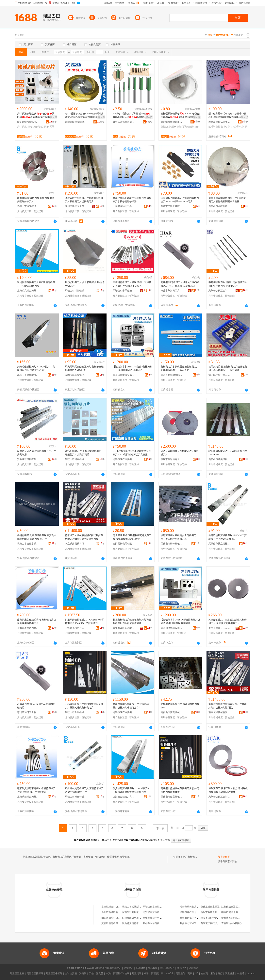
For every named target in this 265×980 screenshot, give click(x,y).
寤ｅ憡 (53, 117)
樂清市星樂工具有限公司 (172, 206)
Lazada (250, 973)
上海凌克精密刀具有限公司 (28, 291)
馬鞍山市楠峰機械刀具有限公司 (172, 544)
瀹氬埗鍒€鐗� (41, 127)
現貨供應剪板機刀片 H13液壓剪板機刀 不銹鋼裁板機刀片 (36, 284)
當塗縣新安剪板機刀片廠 (114, 907)
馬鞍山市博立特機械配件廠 (28, 206)
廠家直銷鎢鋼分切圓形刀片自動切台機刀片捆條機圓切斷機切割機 (227, 200)
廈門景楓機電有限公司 (124, 544)
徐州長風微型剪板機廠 (155, 918)
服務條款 (141, 968)
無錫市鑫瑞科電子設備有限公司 (172, 459)
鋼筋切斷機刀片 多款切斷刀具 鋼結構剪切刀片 (85, 284)
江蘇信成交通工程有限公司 (236, 907)
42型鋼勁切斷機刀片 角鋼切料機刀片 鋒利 (180, 706)
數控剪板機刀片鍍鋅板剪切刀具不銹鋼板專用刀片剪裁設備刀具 (132, 621)
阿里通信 (180, 973)
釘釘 (220, 973)
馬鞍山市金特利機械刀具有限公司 (219, 206)
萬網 (190, 973)
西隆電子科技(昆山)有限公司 (216, 923)
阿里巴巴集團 (17, 973)
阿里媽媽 (137, 973)
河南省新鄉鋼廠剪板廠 (134, 912)
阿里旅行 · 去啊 (121, 973)
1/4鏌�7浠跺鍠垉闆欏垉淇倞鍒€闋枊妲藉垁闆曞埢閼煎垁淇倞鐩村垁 (132, 116)
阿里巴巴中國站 (54, 973)
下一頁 (160, 828)
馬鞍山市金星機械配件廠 (76, 712)
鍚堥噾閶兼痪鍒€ (186, 127)
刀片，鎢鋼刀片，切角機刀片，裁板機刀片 (180, 453)
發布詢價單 (224, 857)
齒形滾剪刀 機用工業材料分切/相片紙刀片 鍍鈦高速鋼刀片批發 (228, 790)
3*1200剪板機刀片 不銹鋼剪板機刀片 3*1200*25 (228, 453)
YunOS (169, 973)
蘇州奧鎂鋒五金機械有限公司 (76, 206)
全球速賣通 (71, 973)
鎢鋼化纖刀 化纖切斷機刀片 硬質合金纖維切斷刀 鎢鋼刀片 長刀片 (37, 537)
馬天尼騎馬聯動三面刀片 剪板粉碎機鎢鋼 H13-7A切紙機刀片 (84, 368)
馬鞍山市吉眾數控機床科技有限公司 (124, 291)
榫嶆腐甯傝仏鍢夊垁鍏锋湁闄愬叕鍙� (219, 122)
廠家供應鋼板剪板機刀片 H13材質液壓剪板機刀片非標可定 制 (132, 706)
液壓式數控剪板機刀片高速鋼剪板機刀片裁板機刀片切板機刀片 (84, 200)
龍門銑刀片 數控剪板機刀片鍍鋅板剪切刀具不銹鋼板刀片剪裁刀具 (228, 368)
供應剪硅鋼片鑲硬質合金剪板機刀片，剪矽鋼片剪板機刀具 (178, 537)
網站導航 (193, 968)
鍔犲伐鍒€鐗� (25, 127)
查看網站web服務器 (232, 923)
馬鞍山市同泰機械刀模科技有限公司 (76, 459)
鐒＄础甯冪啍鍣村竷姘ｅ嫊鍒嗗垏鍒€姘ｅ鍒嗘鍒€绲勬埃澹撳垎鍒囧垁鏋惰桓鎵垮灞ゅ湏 (227, 116)
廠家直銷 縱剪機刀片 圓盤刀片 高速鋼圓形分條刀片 (36, 200)
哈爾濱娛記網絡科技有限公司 (237, 918)
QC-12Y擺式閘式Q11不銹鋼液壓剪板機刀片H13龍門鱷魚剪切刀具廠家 (132, 453)
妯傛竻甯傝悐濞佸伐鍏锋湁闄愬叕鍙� (124, 122)
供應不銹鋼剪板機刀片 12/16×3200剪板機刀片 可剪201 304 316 (228, 537)
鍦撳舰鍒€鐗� (168, 127)
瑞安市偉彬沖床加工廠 (212, 918)
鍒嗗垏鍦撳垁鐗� (218, 127)
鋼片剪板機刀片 (191, 857)
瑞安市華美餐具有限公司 (193, 907)
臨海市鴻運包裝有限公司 (234, 912)
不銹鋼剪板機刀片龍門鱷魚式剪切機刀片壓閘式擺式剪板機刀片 (84, 706)
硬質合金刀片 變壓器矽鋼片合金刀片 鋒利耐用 (36, 453)
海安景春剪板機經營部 (155, 912)
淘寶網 (83, 973)
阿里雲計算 (157, 973)
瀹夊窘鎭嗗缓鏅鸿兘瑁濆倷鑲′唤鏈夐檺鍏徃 (28, 122)
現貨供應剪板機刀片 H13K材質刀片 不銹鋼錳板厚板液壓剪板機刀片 (131, 790)
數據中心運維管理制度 (192, 923)
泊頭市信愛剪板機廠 (112, 918)
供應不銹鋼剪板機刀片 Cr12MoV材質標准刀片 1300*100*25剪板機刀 (84, 621)
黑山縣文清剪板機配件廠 (135, 923)
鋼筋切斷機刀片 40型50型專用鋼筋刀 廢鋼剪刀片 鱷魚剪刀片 (84, 453)
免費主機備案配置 (210, 907)
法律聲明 (129, 968)
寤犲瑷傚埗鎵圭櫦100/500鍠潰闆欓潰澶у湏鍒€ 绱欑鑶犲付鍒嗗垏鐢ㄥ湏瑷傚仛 (85, 116)
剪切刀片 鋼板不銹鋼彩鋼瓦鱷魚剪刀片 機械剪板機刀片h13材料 (132, 537)
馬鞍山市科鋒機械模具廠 (76, 291)
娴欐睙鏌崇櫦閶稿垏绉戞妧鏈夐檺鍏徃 (76, 122)
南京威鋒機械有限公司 (76, 544)
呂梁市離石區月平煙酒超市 (194, 912)
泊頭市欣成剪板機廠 (133, 918)
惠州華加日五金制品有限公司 (219, 291)
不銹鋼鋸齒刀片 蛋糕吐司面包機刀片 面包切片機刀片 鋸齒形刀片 (228, 284)
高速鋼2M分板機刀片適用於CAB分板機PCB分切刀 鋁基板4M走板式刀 (180, 284)
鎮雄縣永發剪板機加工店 (156, 923)
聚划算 (100, 973)
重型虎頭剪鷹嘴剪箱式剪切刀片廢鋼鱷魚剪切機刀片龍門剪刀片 (227, 706)
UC (197, 973)
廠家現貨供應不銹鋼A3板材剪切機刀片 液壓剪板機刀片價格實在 (36, 790)
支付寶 (204, 973)
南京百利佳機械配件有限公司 (172, 375)
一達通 (241, 973)
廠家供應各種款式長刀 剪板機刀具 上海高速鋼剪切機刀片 (37, 621)
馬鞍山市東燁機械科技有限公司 (28, 375)
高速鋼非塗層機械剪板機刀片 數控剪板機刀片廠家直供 (180, 790)
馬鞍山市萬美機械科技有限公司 (219, 459)
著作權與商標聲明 (112, 968)
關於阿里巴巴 (167, 968)
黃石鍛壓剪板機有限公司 (114, 923)
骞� (53, 122)
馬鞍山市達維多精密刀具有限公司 (28, 544)
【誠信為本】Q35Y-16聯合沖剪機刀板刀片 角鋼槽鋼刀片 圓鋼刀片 (133, 368)
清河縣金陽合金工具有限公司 (219, 375)
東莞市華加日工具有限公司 (172, 291)
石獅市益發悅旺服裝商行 (214, 912)
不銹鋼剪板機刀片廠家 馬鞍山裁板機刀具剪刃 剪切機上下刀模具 (132, 284)
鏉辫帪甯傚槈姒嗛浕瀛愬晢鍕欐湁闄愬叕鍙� (172, 122)
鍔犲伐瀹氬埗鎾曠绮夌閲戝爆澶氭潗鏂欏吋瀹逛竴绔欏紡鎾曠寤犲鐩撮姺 (37, 116)
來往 (213, 973)
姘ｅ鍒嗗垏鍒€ (236, 127)
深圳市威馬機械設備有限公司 (76, 375)
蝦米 (146, 973)
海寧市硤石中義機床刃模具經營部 (124, 459)
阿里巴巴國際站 (35, 973)
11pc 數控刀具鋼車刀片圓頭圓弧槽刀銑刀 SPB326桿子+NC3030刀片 (180, 200)
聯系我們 (181, 968)
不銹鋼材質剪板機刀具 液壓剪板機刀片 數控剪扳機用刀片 (84, 790)
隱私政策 (153, 968)
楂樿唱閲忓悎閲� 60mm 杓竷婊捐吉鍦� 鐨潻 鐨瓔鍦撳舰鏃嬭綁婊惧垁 (180, 116)
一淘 (108, 973)
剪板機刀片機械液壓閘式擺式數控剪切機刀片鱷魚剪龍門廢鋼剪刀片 (84, 537)
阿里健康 (230, 973)
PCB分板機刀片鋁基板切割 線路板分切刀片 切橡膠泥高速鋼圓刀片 (228, 621)
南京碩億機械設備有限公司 (124, 375)
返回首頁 (165, 840)
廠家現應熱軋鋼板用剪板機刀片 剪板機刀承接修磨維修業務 (132, 200)
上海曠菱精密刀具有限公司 (124, 206)
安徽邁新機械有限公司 (28, 459)
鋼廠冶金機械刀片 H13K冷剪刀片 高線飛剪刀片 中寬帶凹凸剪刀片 (36, 368)
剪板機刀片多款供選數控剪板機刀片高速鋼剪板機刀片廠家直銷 (180, 368)
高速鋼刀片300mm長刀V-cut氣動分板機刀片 (36, 706)
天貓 (91, 973)
